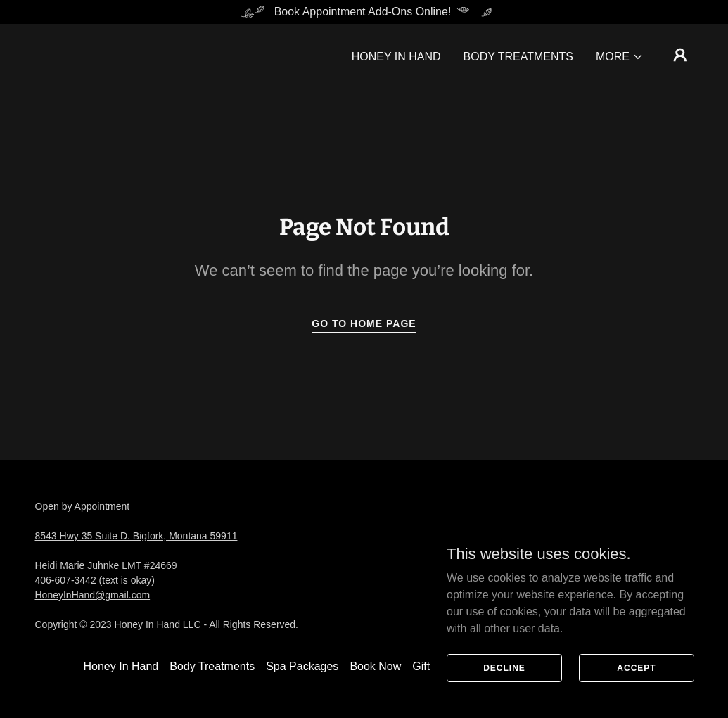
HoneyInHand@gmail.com (93, 595)
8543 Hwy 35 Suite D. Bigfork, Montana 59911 (136, 536)
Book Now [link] (375, 666)
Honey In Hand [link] (396, 57)
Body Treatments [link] (518, 57)
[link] (597, 566)
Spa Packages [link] (302, 666)
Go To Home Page (364, 323)
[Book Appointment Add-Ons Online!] (364, 12)
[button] (620, 57)
